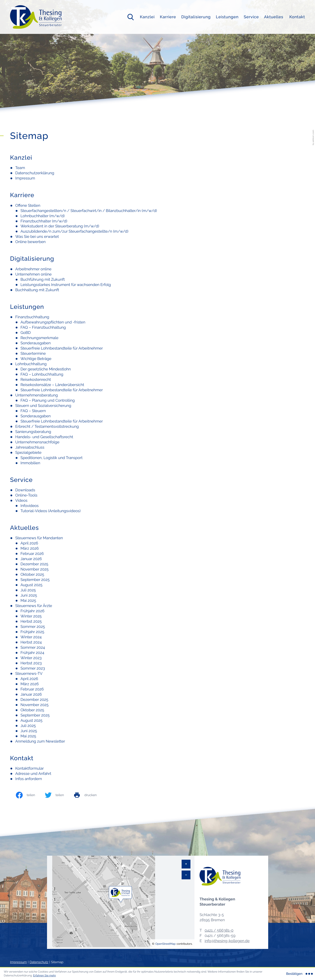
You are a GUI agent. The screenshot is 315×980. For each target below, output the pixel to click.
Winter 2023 (31, 658)
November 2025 (35, 569)
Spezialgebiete (28, 453)
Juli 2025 (28, 590)
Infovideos (30, 506)
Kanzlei (147, 17)
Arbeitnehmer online (33, 269)
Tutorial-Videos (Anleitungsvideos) (51, 511)
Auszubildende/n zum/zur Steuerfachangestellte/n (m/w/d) (74, 231)
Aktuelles (274, 17)
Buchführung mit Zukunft (43, 280)
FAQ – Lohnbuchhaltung (42, 374)
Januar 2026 (31, 559)
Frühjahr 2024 (32, 653)
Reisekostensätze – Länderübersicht (52, 385)
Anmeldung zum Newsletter (40, 741)
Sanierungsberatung (33, 432)
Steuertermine (33, 354)
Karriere (168, 17)
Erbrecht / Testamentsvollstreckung (47, 427)
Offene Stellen (28, 206)
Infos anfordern (29, 779)
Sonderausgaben (36, 343)
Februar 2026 (32, 554)
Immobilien (30, 463)
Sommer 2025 (33, 627)
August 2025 (31, 585)
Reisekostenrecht (36, 380)
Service (251, 17)
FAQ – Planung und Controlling (48, 400)
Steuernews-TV (29, 674)
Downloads (25, 490)
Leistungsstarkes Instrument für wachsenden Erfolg (66, 285)
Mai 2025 (28, 601)
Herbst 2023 (31, 663)
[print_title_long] (89, 795)
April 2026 (29, 543)
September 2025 (35, 580)
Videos (21, 501)
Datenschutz (39, 962)
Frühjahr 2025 (32, 632)
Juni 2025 (29, 595)
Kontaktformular (30, 768)
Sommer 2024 (33, 648)
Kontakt (297, 17)
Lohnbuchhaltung (31, 364)
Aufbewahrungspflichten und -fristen (53, 322)
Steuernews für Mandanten (39, 538)
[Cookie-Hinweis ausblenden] (299, 974)
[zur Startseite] (36, 17)
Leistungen (227, 17)
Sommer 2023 (33, 668)
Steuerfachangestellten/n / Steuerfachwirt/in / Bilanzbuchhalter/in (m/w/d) (89, 211)
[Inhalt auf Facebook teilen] (30, 795)
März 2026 (30, 548)
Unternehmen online (33, 274)
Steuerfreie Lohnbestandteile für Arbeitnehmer (62, 348)
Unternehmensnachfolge (37, 442)
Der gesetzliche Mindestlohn (46, 369)
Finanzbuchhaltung (32, 317)
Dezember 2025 (34, 564)
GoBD (26, 333)
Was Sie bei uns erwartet (37, 237)
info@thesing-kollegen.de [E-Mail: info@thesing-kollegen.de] (227, 941)
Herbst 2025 (31, 621)
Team (20, 168)
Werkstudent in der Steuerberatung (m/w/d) (60, 226)
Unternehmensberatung (37, 395)
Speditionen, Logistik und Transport (52, 458)
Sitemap (57, 962)
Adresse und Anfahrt (33, 774)
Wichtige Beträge (36, 359)
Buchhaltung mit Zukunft (37, 290)
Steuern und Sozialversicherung (43, 406)
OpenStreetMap (165, 944)
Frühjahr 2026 (32, 611)
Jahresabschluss (30, 447)
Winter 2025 (31, 616)
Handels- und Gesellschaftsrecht (44, 437)
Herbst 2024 (31, 642)
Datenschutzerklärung (35, 173)
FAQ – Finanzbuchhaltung (43, 327)
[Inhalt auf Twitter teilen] (59, 795)
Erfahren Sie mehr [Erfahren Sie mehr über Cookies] (45, 976)
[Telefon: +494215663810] (219, 931)
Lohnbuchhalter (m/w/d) (43, 216)
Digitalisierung (196, 17)
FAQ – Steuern (33, 411)
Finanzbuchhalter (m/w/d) (44, 221)
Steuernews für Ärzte (34, 606)
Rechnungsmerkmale (39, 338)
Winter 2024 (31, 637)
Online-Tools (26, 495)
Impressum (25, 178)
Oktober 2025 (32, 575)
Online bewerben (30, 242)
